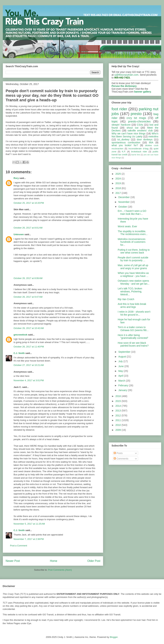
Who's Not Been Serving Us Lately (135, 135)
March (122, 381)
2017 (119, 193)
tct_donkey (124, 139)
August (122, 357)
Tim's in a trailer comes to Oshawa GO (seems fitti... (133, 329)
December (124, 197)
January (123, 390)
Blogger (114, 637)
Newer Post (13, 561)
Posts (118, 453)
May (121, 371)
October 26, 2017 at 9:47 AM (28, 297)
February (124, 385)
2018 (119, 188)
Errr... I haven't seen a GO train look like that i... (132, 212)
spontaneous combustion (126, 142)
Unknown (19, 234)
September (125, 352)
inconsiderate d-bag (138, 149)
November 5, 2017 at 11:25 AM (29, 524)
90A (151, 142)
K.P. (124, 152)
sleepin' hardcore (121, 125)
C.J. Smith (19, 353)
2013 (119, 411)
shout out (133, 128)
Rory (16, 178)
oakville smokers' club (140, 131)
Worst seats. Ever (127, 226)
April (121, 376)
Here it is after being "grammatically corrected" (133, 337)
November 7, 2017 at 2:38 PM (29, 539)
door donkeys (145, 139)
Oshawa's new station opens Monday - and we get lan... (134, 282)
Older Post (94, 561)
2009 (119, 430)
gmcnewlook (20, 335)
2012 (119, 415)
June (121, 366)
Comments (121, 459)
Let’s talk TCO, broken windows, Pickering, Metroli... (130, 291)
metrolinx (153, 137)
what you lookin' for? (125, 145)
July (121, 361)
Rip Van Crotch (126, 299)
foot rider (119, 109)
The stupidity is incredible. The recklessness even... (133, 233)
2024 (119, 179)
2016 (119, 396)
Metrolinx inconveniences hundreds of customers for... (132, 242)
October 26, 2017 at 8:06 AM (28, 278)
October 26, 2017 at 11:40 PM (29, 347)
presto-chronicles (139, 121)
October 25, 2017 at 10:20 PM (29, 203)
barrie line (136, 155)
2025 (119, 174)
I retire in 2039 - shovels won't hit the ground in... (134, 313)
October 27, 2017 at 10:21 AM (29, 365)
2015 (119, 401)
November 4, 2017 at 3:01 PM (29, 380)
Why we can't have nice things (129, 134)
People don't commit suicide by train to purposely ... (133, 259)
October (123, 207)
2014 (119, 406)
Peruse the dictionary (124, 86)
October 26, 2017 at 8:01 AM (28, 228)
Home (54, 561)
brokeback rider (139, 152)
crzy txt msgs (136, 118)
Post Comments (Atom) (60, 570)
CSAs (140, 125)
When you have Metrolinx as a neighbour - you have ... (133, 275)
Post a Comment (19, 546)
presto (136, 114)
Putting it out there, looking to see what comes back (134, 251)
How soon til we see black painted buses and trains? (133, 344)
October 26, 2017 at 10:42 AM (29, 328)
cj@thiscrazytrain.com (126, 75)
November (124, 202)
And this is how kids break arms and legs (132, 305)
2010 (119, 425)
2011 (119, 420)
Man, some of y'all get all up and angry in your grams (133, 267)
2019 (119, 183)
